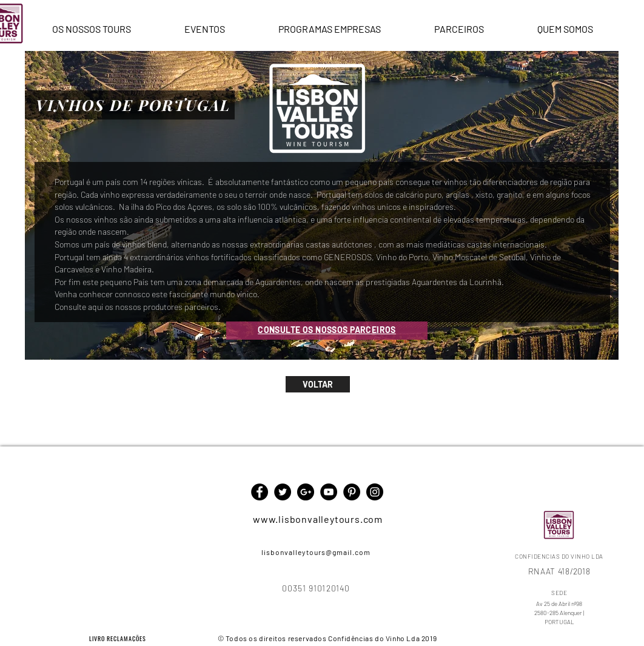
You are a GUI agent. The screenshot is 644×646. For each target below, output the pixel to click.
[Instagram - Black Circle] (375, 492)
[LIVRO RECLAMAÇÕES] (119, 638)
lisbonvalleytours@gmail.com (316, 552)
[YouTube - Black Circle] (329, 492)
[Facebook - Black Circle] (260, 492)
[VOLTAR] (318, 384)
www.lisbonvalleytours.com (318, 519)
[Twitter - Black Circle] (283, 492)
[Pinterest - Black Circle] (352, 492)
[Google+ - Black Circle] (306, 492)
